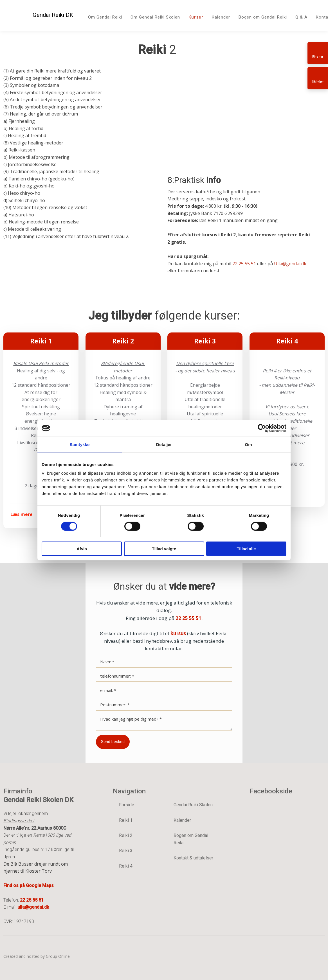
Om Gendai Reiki (105, 17)
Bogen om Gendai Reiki (263, 17)
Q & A (301, 17)
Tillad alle (246, 549)
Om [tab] (248, 444)
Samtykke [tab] (80, 444)
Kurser (196, 17)
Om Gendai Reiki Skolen (155, 17)
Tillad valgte (164, 549)
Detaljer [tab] (164, 444)
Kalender (221, 17)
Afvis (82, 549)
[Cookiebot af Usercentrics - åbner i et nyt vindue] (262, 428)
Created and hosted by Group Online (37, 956)
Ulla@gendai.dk (290, 264)
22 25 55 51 (244, 264)
